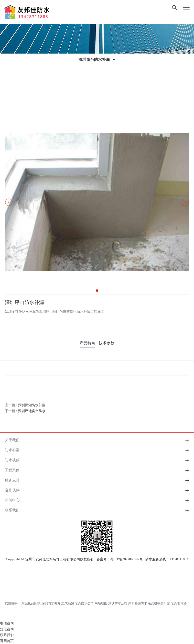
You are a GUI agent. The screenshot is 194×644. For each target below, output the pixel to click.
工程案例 (12, 470)
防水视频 (12, 460)
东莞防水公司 (84, 603)
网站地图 (101, 603)
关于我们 (12, 440)
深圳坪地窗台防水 (32, 411)
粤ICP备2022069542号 (127, 559)
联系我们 (12, 510)
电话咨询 (7, 623)
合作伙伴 (12, 490)
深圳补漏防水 (138, 603)
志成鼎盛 (68, 603)
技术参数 (107, 343)
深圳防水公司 (118, 603)
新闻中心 (12, 500)
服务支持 (12, 480)
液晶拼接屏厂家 (159, 603)
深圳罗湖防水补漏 (32, 405)
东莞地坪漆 (179, 603)
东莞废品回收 (31, 603)
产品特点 (87, 343)
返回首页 (7, 641)
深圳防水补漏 (51, 603)
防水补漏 (12, 450)
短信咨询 (7, 629)
